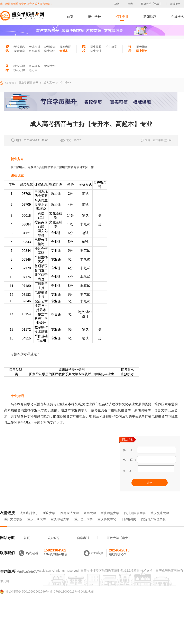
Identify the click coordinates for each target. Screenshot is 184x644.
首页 (70, 17)
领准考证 (65, 47)
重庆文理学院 (13, 525)
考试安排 (35, 47)
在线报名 (175, 4)
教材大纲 (50, 66)
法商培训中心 (29, 519)
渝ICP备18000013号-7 (65, 597)
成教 (117, 4)
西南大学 (90, 519)
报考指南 (142, 47)
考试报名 (19, 47)
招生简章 (111, 47)
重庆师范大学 (110, 519)
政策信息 (19, 51)
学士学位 (50, 51)
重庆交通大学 (160, 519)
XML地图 (87, 597)
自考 (130, 4)
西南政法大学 (70, 519)
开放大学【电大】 (151, 4)
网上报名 (142, 51)
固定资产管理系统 (153, 525)
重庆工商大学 (37, 525)
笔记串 (33, 70)
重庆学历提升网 (28, 83)
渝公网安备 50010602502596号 (24, 597)
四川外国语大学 (135, 519)
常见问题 (35, 51)
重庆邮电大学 (60, 525)
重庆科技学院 (107, 525)
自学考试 (83, 544)
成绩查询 (50, 47)
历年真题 (35, 66)
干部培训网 (128, 525)
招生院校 (96, 47)
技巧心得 (19, 70)
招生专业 (122, 17)
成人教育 (53, 544)
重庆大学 (49, 519)
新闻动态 (150, 17)
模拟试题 (19, 66)
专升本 (64, 51)
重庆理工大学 (83, 525)
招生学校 (94, 17)
